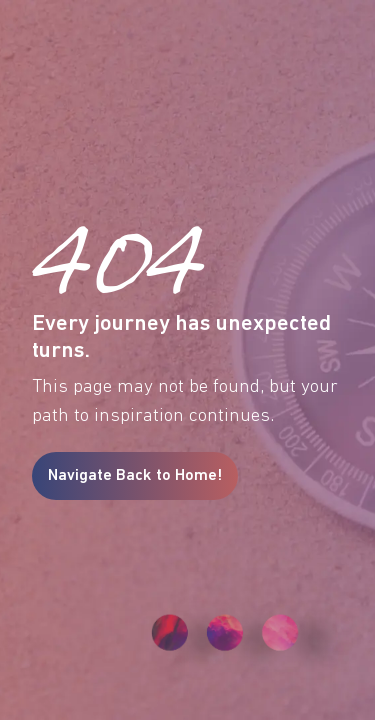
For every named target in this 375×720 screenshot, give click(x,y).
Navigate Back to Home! (135, 476)
